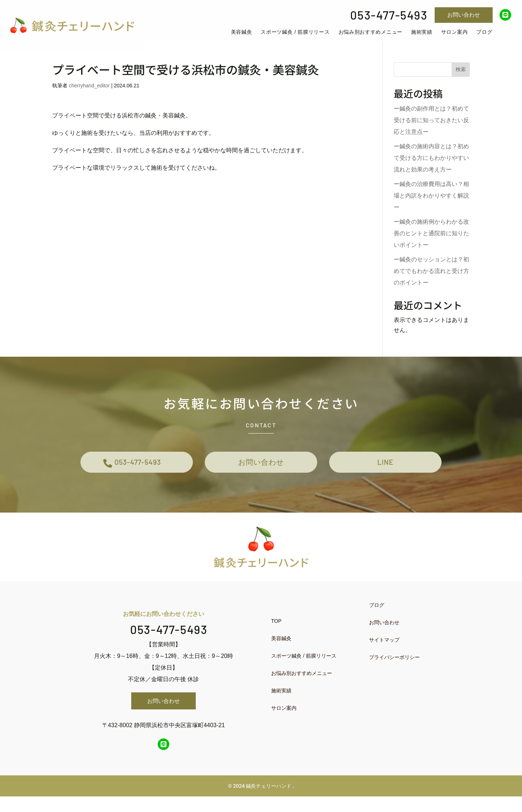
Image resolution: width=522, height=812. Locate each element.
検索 (461, 79)
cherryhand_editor (89, 95)
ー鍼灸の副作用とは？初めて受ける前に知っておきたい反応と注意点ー (431, 130)
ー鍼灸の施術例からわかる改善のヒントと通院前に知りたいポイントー (431, 243)
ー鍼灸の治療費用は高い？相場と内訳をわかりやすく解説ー (431, 205)
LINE (386, 474)
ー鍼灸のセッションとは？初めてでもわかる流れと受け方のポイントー (431, 281)
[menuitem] (252, 37)
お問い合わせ (464, 15)
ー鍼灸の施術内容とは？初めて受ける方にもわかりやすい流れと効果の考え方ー (431, 168)
